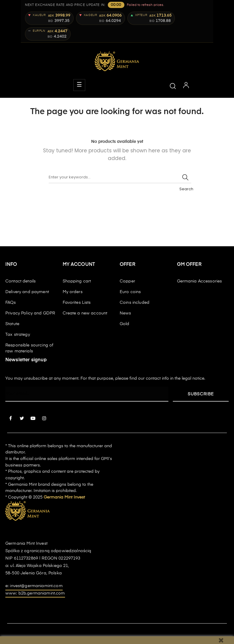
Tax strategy (18, 335)
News (125, 313)
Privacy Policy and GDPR (30, 313)
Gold (125, 324)
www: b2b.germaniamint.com (35, 593)
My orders (73, 292)
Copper (127, 281)
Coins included (135, 303)
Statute (12, 324)
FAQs (11, 303)
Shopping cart (77, 281)
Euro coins (130, 292)
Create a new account (85, 313)
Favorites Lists (77, 303)
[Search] (120, 177)
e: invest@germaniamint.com (34, 586)
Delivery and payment (27, 292)
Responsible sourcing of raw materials (29, 348)
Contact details (20, 281)
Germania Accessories (200, 281)
